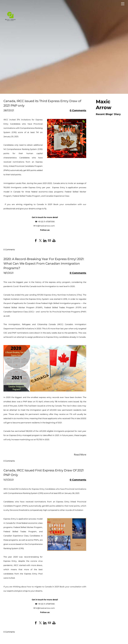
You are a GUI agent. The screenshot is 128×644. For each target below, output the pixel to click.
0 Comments (78, 110)
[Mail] (49, 241)
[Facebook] (36, 241)
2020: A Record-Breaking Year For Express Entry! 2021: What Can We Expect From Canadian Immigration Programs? (44, 264)
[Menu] (123, 4)
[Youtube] (54, 241)
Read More (80, 455)
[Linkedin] (45, 241)
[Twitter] (40, 241)
